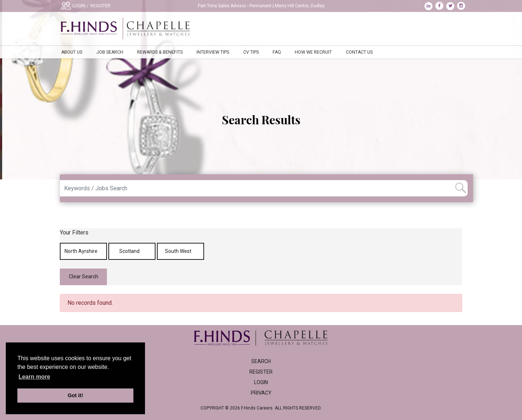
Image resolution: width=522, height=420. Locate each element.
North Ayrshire (84, 251)
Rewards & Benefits (160, 52)
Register (261, 372)
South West (181, 251)
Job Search (110, 52)
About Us (72, 52)
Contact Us (359, 52)
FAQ (277, 52)
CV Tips (251, 52)
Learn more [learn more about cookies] (34, 377)
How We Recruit (313, 52)
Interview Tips (213, 52)
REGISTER (100, 6)
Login (261, 382)
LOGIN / (80, 6)
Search (261, 361)
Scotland (132, 251)
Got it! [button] (75, 395)
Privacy (261, 393)
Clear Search (84, 276)
